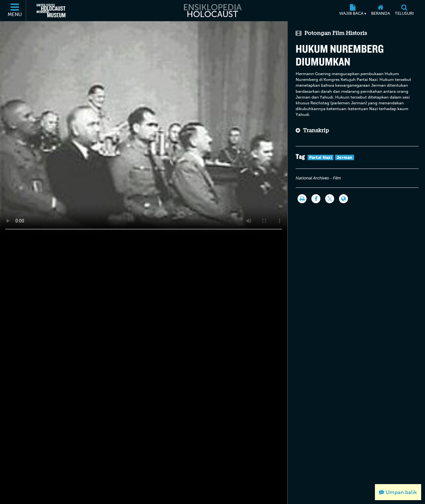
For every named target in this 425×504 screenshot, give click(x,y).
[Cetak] (302, 199)
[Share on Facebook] (316, 199)
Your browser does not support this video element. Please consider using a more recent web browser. (144, 129)
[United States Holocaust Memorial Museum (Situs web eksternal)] (51, 11)
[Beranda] (380, 11)
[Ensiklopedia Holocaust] (212, 11)
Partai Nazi (321, 157)
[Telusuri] (404, 11)
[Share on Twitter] (330, 199)
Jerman (345, 157)
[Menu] (15, 11)
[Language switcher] (343, 199)
